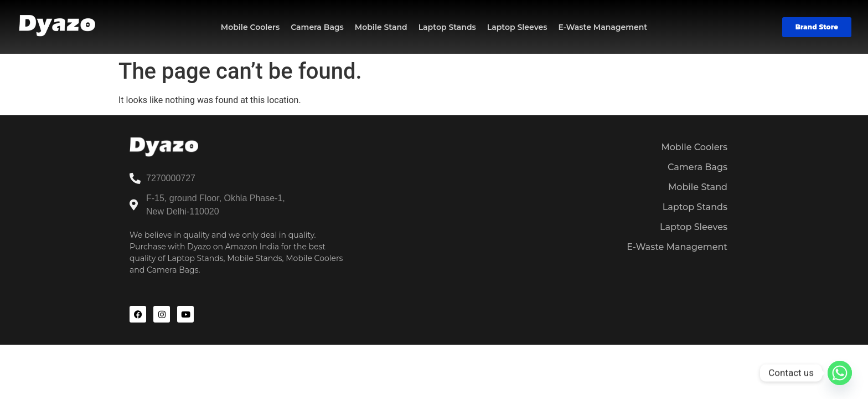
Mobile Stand (381, 27)
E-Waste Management (603, 27)
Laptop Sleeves (517, 27)
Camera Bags (317, 27)
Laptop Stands (447, 27)
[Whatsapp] (840, 373)
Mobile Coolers (250, 27)
